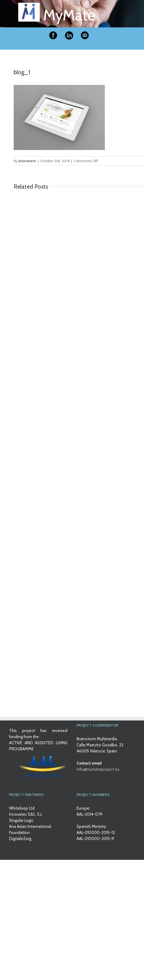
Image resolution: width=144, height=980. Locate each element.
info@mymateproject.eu (98, 769)
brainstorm (27, 161)
